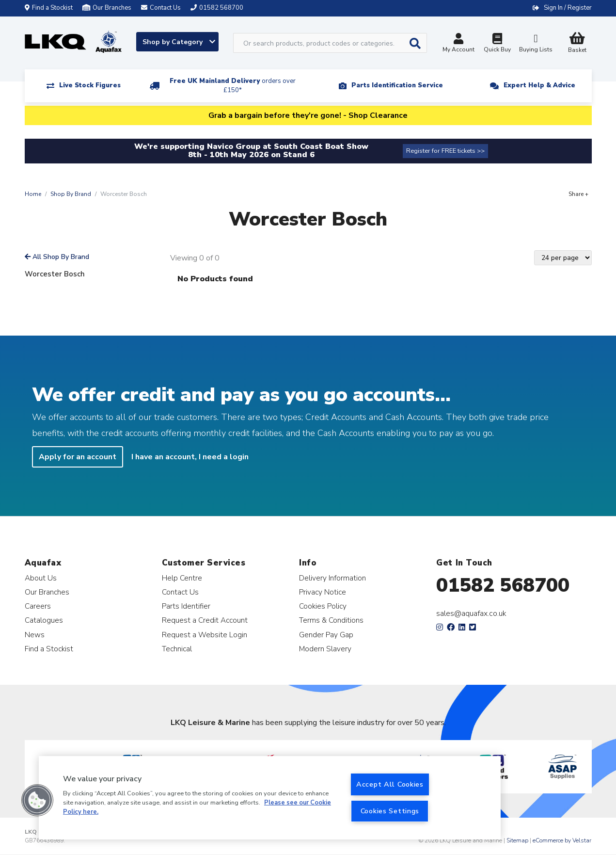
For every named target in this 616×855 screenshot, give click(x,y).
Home (33, 194)
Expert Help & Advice (539, 85)
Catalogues (44, 620)
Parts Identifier (186, 606)
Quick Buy (497, 44)
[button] (37, 800)
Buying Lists (536, 44)
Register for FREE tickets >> (445, 151)
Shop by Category (179, 42)
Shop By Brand (71, 194)
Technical (177, 649)
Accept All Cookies (390, 784)
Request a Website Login (205, 635)
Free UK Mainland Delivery (233, 86)
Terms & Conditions (331, 620)
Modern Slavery (325, 649)
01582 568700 (503, 585)
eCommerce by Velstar (562, 840)
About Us (41, 578)
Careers (38, 606)
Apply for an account (78, 457)
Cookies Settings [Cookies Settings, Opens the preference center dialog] (390, 811)
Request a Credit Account (205, 620)
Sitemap (517, 840)
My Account (458, 44)
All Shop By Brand (57, 257)
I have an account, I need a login (190, 457)
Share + (578, 194)
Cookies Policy (323, 606)
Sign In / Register (568, 8)
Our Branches (107, 8)
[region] (270, 798)
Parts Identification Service (397, 85)
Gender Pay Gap (326, 635)
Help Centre (182, 578)
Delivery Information (332, 578)
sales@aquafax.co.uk (471, 613)
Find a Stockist (49, 8)
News (35, 635)
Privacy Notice (323, 592)
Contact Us (180, 592)
